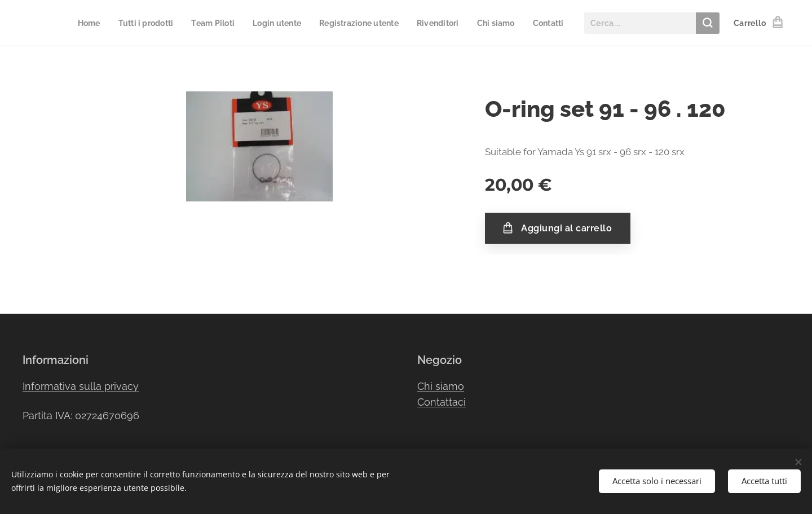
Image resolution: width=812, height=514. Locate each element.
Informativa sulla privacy (81, 386)
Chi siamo (441, 386)
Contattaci (442, 403)
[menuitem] (83, 23)
